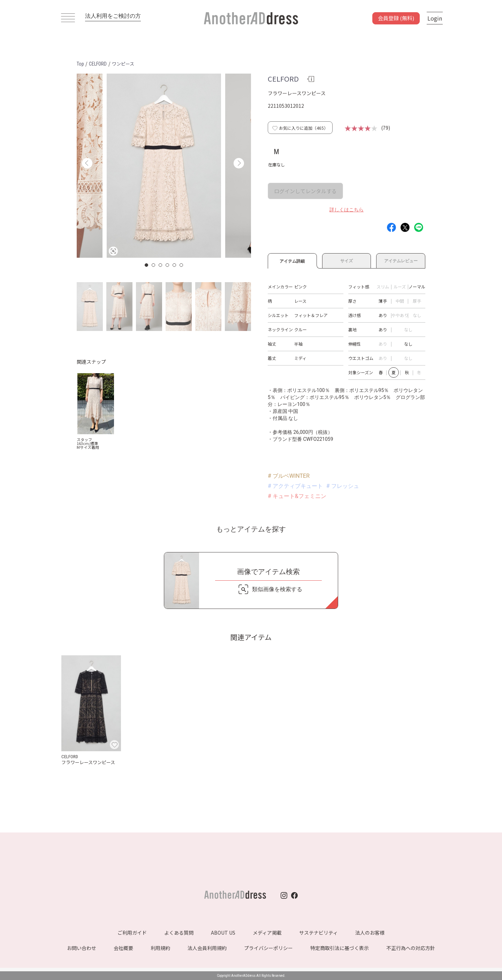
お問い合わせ (82, 948)
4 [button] (168, 265)
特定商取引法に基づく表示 (340, 948)
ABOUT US (223, 933)
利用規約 (160, 948)
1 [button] (147, 265)
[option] (164, 166)
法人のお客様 (370, 933)
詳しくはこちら (347, 210)
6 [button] (182, 265)
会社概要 (123, 948)
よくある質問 (179, 933)
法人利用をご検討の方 (113, 16)
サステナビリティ (318, 933)
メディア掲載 (267, 933)
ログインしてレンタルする (305, 191)
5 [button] (175, 265)
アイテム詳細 (292, 260)
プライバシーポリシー (268, 948)
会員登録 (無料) (396, 18)
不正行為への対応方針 (411, 948)
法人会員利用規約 (207, 948)
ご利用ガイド (132, 933)
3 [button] (161, 265)
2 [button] (154, 265)
